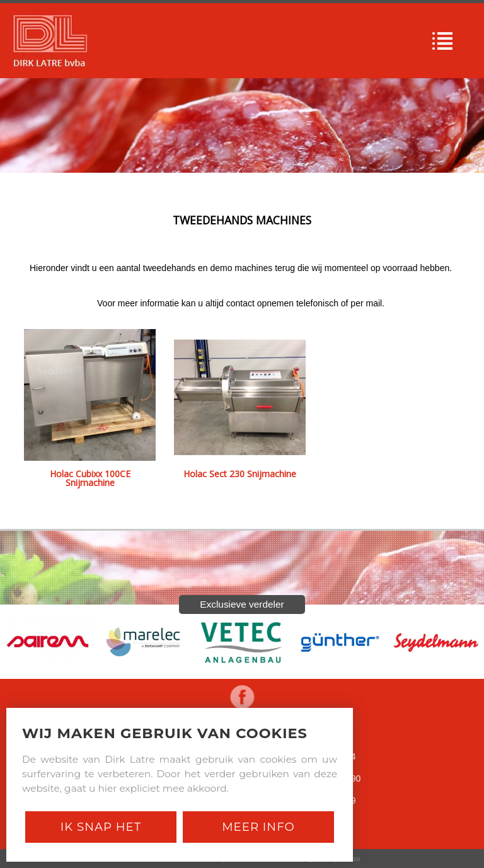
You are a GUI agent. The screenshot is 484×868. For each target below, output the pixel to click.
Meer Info (258, 827)
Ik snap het (101, 827)
